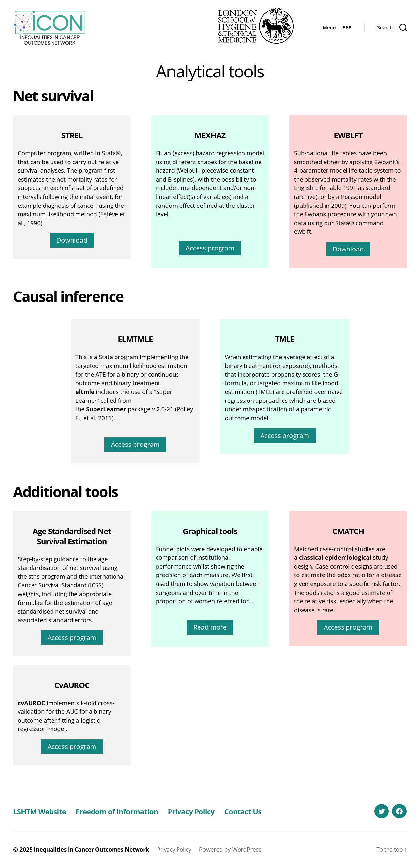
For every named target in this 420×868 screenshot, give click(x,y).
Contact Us (261, 811)
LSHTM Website (42, 811)
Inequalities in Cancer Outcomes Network (94, 849)
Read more (210, 627)
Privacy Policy (206, 811)
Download (72, 240)
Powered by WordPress (236, 849)
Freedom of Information (126, 811)
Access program (210, 248)
